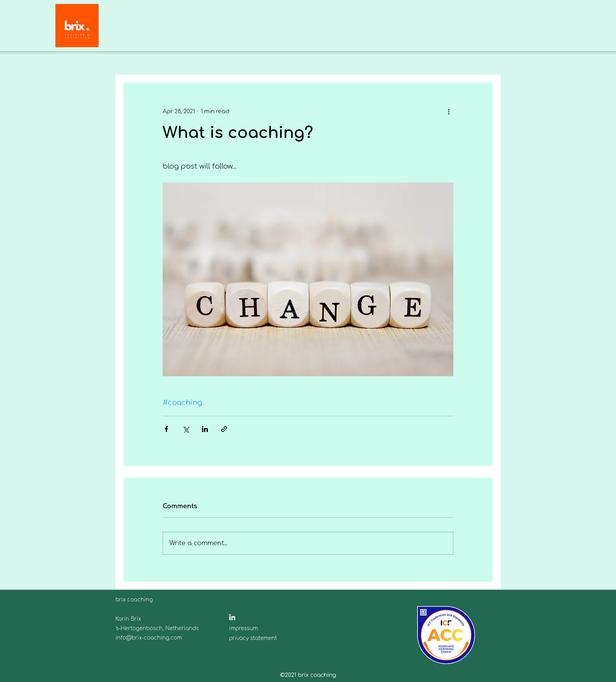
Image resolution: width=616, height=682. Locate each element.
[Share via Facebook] (166, 429)
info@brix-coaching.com (149, 638)
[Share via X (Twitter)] (186, 429)
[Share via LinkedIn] (205, 429)
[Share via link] (224, 429)
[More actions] (449, 111)
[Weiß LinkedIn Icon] (232, 617)
